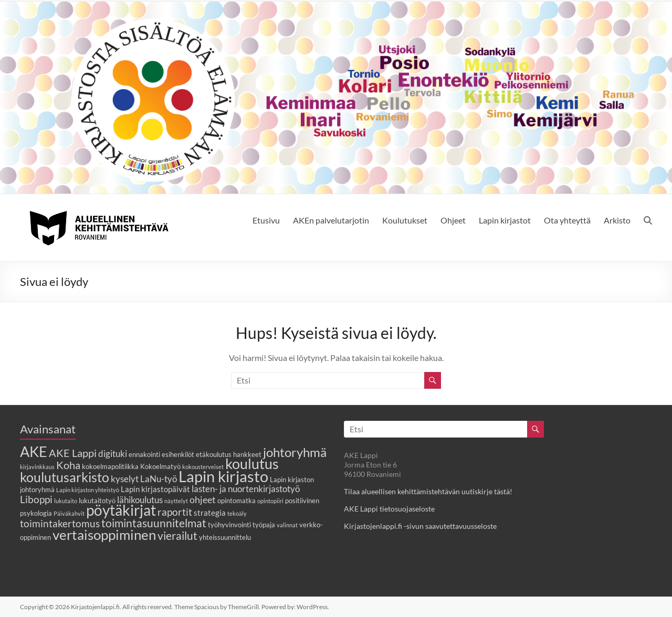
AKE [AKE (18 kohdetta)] (34, 452)
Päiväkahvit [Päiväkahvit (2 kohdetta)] (69, 513)
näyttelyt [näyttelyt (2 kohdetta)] (176, 501)
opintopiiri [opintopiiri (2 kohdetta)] (270, 501)
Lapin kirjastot (505, 220)
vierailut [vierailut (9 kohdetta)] (177, 535)
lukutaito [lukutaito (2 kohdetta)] (66, 501)
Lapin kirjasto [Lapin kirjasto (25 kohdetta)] (223, 476)
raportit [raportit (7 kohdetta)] (175, 512)
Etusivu (266, 220)
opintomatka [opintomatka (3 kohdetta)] (237, 501)
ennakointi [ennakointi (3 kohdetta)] (144, 454)
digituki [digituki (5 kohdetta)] (113, 454)
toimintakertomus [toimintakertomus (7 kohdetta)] (60, 523)
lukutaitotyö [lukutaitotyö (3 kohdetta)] (97, 501)
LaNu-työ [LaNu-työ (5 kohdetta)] (159, 479)
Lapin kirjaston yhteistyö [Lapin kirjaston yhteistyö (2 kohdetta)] (88, 490)
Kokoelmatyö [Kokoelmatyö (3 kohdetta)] (160, 466)
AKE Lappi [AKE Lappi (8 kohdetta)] (73, 453)
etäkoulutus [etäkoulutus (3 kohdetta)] (214, 454)
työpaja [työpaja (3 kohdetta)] (264, 525)
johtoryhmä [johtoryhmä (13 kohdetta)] (295, 452)
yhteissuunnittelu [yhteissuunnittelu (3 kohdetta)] (225, 537)
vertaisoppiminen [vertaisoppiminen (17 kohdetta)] (104, 535)
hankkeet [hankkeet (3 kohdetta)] (247, 454)
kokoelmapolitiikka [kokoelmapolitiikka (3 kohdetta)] (110, 466)
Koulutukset (405, 220)
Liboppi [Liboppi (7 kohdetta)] (36, 499)
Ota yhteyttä (567, 220)
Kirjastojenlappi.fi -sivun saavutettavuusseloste (420, 526)
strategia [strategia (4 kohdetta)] (210, 513)
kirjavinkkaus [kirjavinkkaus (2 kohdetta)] (37, 467)
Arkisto (617, 220)
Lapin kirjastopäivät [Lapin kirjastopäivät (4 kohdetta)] (155, 489)
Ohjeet (453, 220)
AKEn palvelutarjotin (331, 220)
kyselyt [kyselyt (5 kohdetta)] (125, 479)
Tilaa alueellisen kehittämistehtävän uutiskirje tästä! (428, 491)
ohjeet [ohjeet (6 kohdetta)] (203, 499)
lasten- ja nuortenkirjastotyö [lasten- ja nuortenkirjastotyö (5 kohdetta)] (246, 489)
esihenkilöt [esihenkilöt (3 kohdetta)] (178, 454)
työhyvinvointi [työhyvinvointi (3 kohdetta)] (229, 525)
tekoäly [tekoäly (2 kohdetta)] (237, 513)
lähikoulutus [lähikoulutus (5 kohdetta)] (140, 500)
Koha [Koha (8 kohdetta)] (68, 465)
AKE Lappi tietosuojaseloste (389, 509)
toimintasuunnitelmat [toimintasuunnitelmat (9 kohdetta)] (154, 523)
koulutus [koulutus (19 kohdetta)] (252, 464)
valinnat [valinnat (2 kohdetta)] (287, 525)
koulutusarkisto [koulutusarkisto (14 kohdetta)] (65, 477)
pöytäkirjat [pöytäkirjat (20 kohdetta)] (121, 510)
